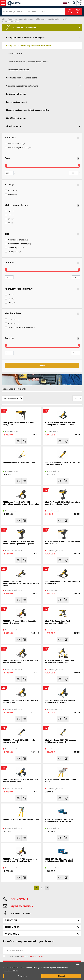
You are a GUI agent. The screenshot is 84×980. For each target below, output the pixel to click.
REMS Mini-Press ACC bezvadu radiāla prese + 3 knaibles (20, 622)
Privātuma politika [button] (11, 971)
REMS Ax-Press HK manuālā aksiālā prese (60, 781)
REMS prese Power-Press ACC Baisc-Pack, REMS (19, 424)
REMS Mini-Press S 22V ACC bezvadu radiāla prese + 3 (19, 741)
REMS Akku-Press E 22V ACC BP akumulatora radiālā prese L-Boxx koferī (21, 503)
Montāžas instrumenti (16, 118)
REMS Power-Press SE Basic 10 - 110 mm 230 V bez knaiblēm (62, 463)
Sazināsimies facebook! (21, 913)
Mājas (4, 19)
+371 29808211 (19, 899)
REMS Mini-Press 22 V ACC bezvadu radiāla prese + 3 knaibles (60, 701)
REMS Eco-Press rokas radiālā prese (19, 462)
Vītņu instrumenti (44, 126)
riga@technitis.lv (22, 906)
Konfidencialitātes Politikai (33, 956)
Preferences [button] (22, 976)
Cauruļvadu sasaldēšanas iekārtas (22, 78)
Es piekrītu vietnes (25, 956)
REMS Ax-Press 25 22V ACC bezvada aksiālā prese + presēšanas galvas (19, 543)
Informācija (12, 927)
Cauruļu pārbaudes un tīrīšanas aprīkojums (44, 37)
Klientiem (11, 920)
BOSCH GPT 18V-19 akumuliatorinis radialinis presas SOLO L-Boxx (60, 820)
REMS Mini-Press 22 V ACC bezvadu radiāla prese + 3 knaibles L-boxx (60, 424)
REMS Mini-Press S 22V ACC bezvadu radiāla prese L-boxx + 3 (60, 741)
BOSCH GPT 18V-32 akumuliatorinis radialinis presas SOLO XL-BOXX (60, 860)
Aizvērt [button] (78, 964)
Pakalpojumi (12, 934)
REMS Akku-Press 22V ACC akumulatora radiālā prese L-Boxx (21, 662)
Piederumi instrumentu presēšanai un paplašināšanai (29, 62)
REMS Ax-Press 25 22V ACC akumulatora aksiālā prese (62, 543)
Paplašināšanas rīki (15, 54)
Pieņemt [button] (62, 976)
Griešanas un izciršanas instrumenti (44, 86)
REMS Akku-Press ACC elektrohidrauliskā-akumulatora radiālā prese (21, 583)
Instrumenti (3, 3)
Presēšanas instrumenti (11, 22)
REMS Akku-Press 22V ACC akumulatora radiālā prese (62, 582)
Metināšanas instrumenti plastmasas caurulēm (28, 110)
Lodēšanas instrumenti (17, 102)
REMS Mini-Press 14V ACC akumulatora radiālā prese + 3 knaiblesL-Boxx (20, 860)
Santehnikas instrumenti (17, 19)
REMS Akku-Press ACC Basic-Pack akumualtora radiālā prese (59, 662)
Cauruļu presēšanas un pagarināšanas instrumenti (47, 19)
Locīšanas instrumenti (16, 94)
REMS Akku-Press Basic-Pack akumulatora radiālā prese (57, 622)
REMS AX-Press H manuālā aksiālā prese (21, 819)
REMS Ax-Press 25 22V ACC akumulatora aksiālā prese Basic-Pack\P (62, 503)
